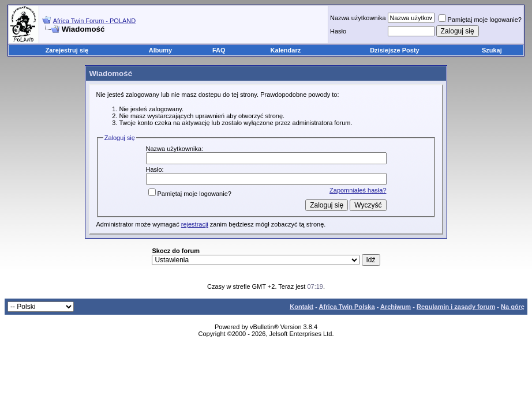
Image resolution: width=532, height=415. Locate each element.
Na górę (513, 307)
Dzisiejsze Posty (395, 50)
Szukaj (492, 50)
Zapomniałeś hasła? (358, 190)
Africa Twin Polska (347, 307)
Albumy (160, 50)
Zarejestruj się (67, 50)
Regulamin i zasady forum (456, 307)
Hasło (338, 31)
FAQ (219, 50)
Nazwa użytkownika (358, 18)
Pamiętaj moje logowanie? (480, 20)
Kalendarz (286, 50)
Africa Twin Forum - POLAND (94, 21)
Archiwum (396, 307)
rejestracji (195, 224)
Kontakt (301, 307)
